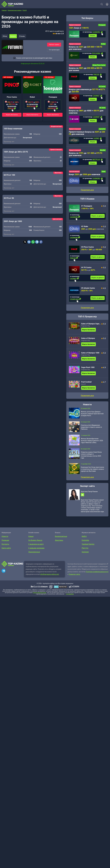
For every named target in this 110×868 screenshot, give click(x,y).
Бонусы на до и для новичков (86, 155)
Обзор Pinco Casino (99, 66)
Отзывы (23, 36)
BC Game (102, 108)
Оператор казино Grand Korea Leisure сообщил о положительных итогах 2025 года (91, 456)
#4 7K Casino (86, 269)
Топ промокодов (54, 50)
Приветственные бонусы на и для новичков (87, 134)
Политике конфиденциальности (97, 573)
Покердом (53, 97)
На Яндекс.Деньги (35, 542)
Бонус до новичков (85, 175)
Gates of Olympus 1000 (90, 354)
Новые (31, 538)
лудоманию (70, 595)
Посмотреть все (87, 309)
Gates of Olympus (88, 339)
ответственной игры (39, 594)
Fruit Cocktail (86, 383)
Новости (5, 538)
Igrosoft (83, 385)
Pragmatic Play (86, 327)
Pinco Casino (12, 97)
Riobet (32, 97)
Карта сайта (6, 549)
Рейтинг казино (54, 45)
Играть (93, 36)
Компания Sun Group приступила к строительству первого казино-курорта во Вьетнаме (93, 470)
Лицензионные (34, 553)
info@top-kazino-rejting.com (50, 576)
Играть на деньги (98, 217)
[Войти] (106, 4)
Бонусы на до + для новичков (86, 48)
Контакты (5, 546)
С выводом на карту (36, 546)
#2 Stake (85, 228)
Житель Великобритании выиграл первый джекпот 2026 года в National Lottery (92, 442)
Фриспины (59, 542)
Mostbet (103, 151)
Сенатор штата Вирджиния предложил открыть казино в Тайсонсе (91, 428)
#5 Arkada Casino (88, 289)
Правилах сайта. (75, 576)
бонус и (79, 28)
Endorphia (85, 542)
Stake (104, 173)
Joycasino (102, 130)
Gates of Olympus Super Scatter (91, 325)
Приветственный (75, 25)
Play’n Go (85, 549)
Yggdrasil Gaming (88, 546)
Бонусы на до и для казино (86, 69)
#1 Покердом (87, 207)
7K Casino (102, 87)
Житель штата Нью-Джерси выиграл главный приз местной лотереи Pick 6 (92, 415)
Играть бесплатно (12, 115)
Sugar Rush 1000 (88, 369)
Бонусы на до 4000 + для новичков (86, 112)
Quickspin (85, 553)
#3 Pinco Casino (87, 248)
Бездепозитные (61, 538)
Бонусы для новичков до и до (87, 91)
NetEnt (84, 538)
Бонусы (13, 36)
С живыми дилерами (36, 549)
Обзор (5, 36)
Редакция (5, 542)
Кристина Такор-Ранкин (89, 493)
